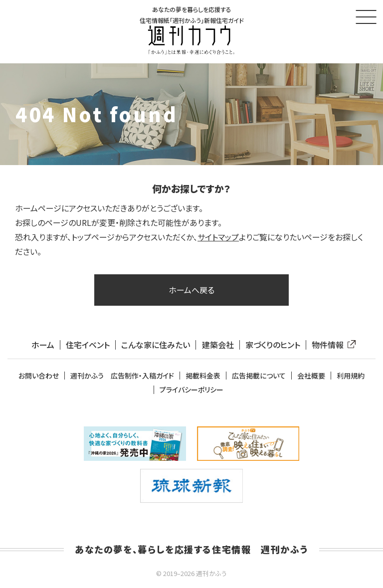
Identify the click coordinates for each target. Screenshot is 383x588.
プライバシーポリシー (191, 390)
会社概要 (311, 376)
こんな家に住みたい (156, 345)
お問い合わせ (39, 376)
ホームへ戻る (191, 290)
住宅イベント (88, 345)
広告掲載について (259, 376)
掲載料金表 (203, 376)
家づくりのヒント (273, 345)
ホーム (43, 345)
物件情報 (332, 345)
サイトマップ (218, 237)
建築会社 (218, 345)
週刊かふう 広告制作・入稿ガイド (122, 376)
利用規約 (351, 376)
